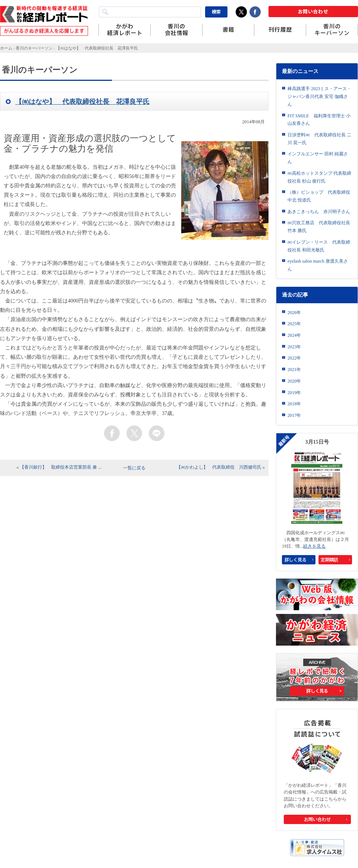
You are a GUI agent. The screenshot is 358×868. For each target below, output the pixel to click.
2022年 (294, 358)
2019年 (294, 393)
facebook (112, 433)
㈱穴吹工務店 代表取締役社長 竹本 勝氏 (319, 227)
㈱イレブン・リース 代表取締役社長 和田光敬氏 (319, 246)
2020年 (294, 381)
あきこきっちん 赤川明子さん (319, 212)
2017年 (294, 415)
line (157, 433)
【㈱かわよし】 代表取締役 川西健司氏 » (221, 467)
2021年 (294, 370)
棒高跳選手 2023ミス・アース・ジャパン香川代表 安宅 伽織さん (319, 96)
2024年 (294, 335)
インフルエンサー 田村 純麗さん (318, 158)
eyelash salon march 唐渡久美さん (318, 265)
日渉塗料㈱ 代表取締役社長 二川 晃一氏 (319, 139)
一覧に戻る (134, 468)
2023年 (294, 347)
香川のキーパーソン (34, 48)
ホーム (6, 48)
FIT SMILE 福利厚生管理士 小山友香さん (319, 120)
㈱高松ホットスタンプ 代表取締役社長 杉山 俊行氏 (319, 177)
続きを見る (314, 546)
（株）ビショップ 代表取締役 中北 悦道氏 (319, 196)
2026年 (294, 313)
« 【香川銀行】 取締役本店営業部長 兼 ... (59, 467)
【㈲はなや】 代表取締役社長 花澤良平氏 (97, 48)
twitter (134, 433)
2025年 (294, 324)
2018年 (294, 404)
